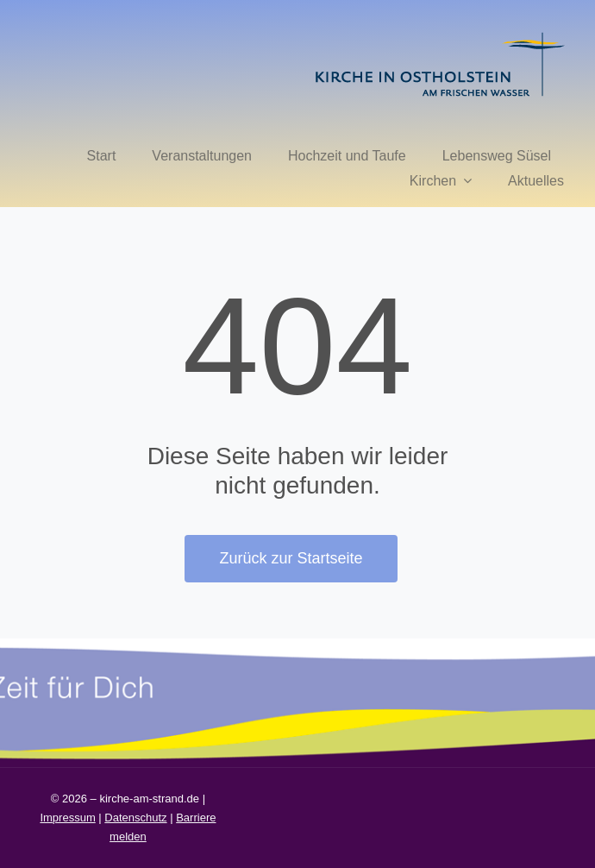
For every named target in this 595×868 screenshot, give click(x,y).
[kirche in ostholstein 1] (440, 34)
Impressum (67, 818)
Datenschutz (135, 818)
